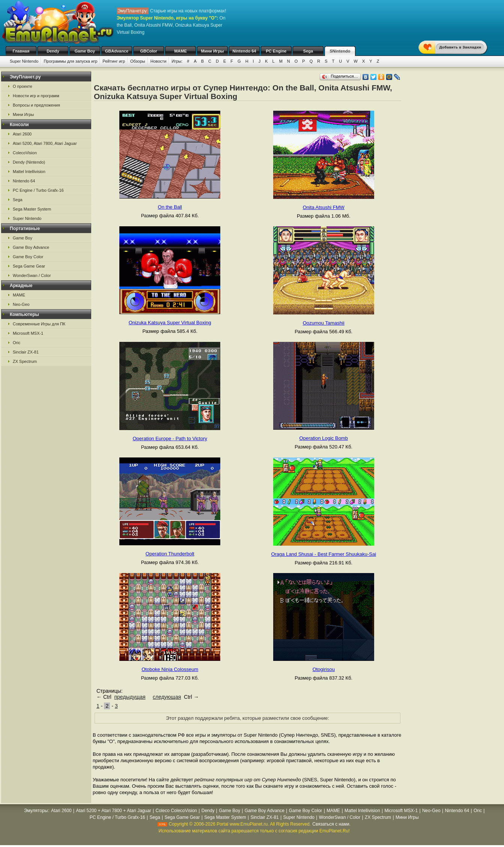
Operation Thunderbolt (170, 554)
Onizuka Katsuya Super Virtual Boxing (170, 323)
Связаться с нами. (331, 824)
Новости (159, 61)
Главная (21, 51)
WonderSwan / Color (32, 275)
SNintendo (340, 51)
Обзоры (138, 61)
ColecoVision (25, 153)
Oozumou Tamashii (324, 323)
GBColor (148, 51)
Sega (308, 51)
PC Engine (276, 51)
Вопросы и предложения (36, 105)
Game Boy (85, 51)
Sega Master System (32, 209)
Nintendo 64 (244, 51)
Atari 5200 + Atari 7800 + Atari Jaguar (114, 811)
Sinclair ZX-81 (26, 352)
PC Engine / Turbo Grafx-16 (38, 190)
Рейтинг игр (114, 61)
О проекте (23, 86)
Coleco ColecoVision (176, 811)
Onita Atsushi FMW (324, 207)
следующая (167, 697)
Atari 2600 (22, 134)
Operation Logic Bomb (324, 438)
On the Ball (170, 207)
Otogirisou (324, 669)
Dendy (53, 51)
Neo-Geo (21, 304)
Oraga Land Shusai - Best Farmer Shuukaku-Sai (323, 554)
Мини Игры (213, 51)
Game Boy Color (28, 257)
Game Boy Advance (31, 247)
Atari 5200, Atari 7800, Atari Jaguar (45, 143)
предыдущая (130, 697)
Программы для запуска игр (70, 61)
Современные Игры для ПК (39, 324)
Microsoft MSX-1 (28, 333)
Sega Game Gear (29, 266)
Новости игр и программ (36, 96)
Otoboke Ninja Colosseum (170, 669)
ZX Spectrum (25, 361)
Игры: (177, 61)
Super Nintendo (24, 61)
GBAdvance (117, 51)
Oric (17, 343)
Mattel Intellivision (29, 172)
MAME (181, 51)
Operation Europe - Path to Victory (170, 439)
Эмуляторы (36, 811)
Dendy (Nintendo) (29, 162)
